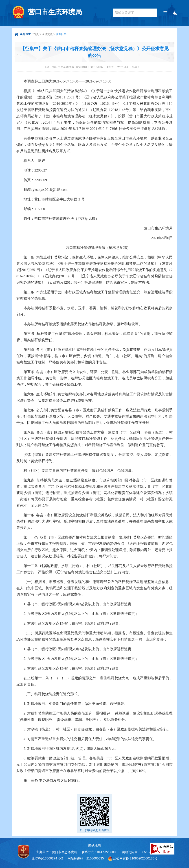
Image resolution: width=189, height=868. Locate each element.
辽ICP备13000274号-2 (47, 858)
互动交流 (47, 34)
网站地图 (94, 846)
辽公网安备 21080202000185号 (135, 858)
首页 (36, 34)
